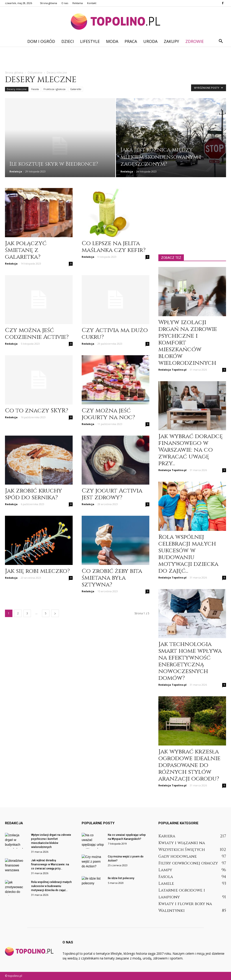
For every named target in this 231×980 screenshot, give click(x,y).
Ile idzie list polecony (121, 878)
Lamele (166, 884)
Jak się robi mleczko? (37, 571)
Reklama (78, 3)
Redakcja (16, 171)
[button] (221, 41)
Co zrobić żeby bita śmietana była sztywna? (112, 578)
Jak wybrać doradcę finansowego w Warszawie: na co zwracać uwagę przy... (191, 450)
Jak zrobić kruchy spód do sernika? (33, 494)
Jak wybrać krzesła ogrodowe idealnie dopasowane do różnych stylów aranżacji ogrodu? (189, 765)
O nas (65, 3)
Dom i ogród (41, 41)
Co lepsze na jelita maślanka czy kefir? (114, 247)
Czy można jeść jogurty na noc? (108, 414)
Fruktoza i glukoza (54, 89)
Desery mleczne (17, 89)
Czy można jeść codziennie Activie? (37, 334)
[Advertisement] (115, 59)
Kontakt (92, 3)
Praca (131, 41)
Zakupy (171, 41)
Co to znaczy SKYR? (37, 411)
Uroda (150, 41)
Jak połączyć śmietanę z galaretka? (26, 250)
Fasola (35, 89)
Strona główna (49, 3)
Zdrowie (195, 41)
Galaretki (76, 89)
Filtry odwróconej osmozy (188, 863)
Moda (112, 41)
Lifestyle (90, 41)
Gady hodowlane (178, 856)
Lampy (165, 870)
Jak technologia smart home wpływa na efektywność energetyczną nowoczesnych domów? (190, 661)
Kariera (167, 836)
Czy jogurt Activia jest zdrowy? (112, 494)
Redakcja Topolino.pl (172, 370)
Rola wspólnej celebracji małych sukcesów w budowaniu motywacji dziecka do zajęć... (188, 554)
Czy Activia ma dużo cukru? (115, 334)
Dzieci (68, 41)
